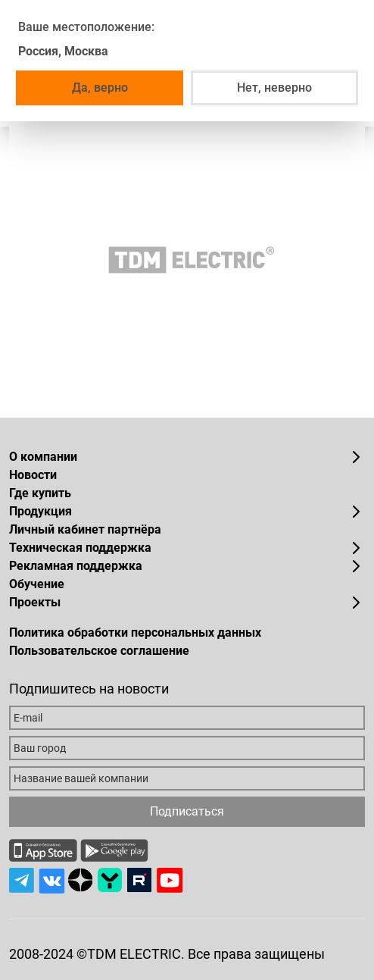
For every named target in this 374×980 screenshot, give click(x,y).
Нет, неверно (274, 88)
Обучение (37, 584)
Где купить (40, 493)
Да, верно (100, 88)
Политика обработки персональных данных (135, 632)
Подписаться (187, 811)
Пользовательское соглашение (99, 651)
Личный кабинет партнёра (85, 529)
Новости (33, 475)
